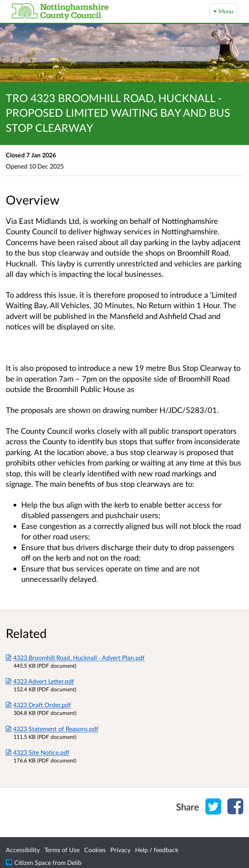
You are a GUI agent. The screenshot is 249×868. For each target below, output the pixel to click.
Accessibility (23, 850)
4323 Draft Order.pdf (38, 705)
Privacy (120, 850)
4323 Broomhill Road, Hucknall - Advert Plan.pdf (75, 657)
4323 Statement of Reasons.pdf (52, 729)
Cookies (95, 850)
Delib (74, 862)
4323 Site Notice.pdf (38, 752)
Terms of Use (62, 850)
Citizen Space (33, 862)
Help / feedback (157, 850)
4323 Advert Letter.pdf (40, 681)
